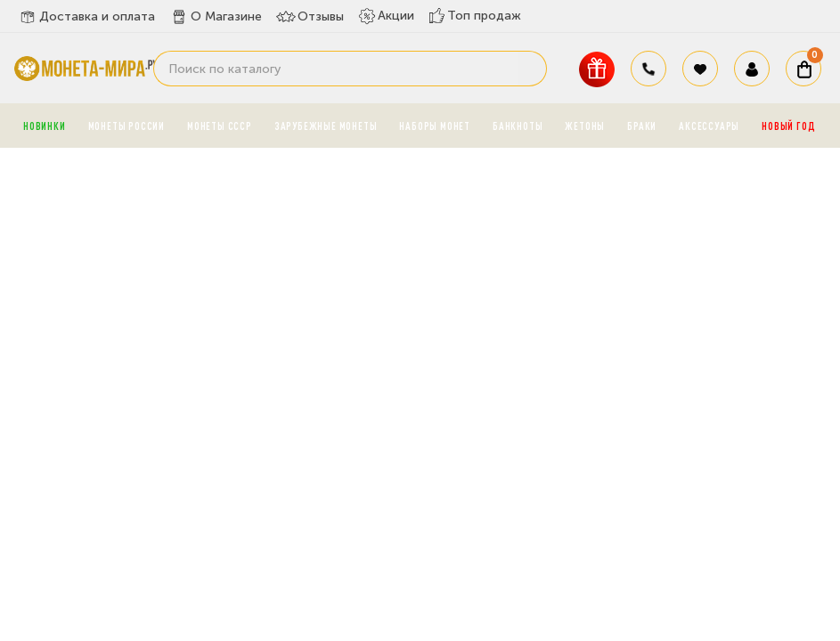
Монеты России (126, 126)
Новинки (45, 126)
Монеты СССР (220, 126)
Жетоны (585, 126)
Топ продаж (475, 16)
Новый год (788, 126)
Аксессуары (709, 126)
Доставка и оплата (86, 17)
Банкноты (518, 126)
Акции (386, 16)
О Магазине (216, 17)
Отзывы (310, 17)
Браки (642, 126)
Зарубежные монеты (326, 126)
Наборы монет (435, 126)
